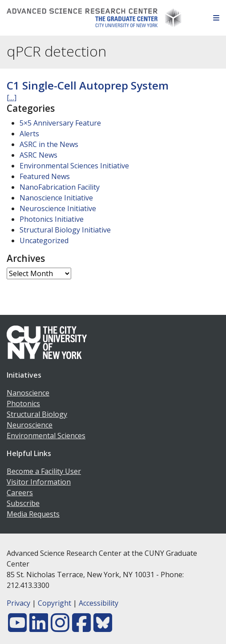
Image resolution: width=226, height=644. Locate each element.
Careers (20, 493)
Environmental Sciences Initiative (74, 166)
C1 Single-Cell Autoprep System (88, 85)
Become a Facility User (44, 471)
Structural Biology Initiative (65, 230)
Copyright (54, 603)
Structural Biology (37, 414)
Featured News (45, 176)
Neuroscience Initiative (58, 208)
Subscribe (23, 503)
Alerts (29, 134)
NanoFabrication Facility (60, 187)
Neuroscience (30, 425)
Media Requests (33, 514)
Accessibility (99, 603)
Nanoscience (28, 393)
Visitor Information (39, 482)
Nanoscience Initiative (56, 198)
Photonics (23, 404)
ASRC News (38, 155)
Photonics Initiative (52, 219)
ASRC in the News (49, 144)
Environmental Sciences (46, 436)
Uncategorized (44, 240)
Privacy (18, 603)
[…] (12, 98)
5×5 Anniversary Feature (60, 123)
